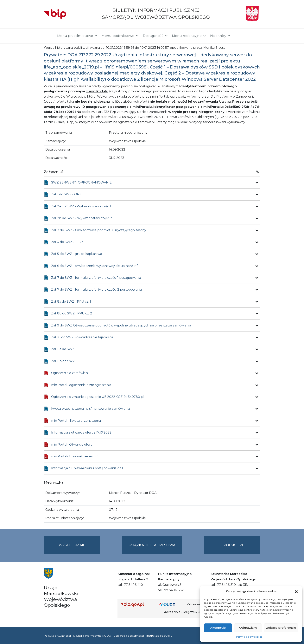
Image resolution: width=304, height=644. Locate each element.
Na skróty (220, 36)
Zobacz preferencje (281, 628)
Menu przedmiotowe (77, 36)
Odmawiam (248, 628)
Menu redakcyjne (189, 36)
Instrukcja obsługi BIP (161, 636)
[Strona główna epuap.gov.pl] (172, 604)
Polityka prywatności (57, 636)
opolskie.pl (232, 545)
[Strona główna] (49, 36)
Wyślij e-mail (79, 548)
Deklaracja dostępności (129, 636)
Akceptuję (218, 628)
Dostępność (155, 36)
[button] (296, 591)
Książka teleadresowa (152, 545)
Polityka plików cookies (249, 637)
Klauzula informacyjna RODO (92, 636)
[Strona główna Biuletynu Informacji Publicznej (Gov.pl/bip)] (137, 604)
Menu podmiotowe (120, 36)
